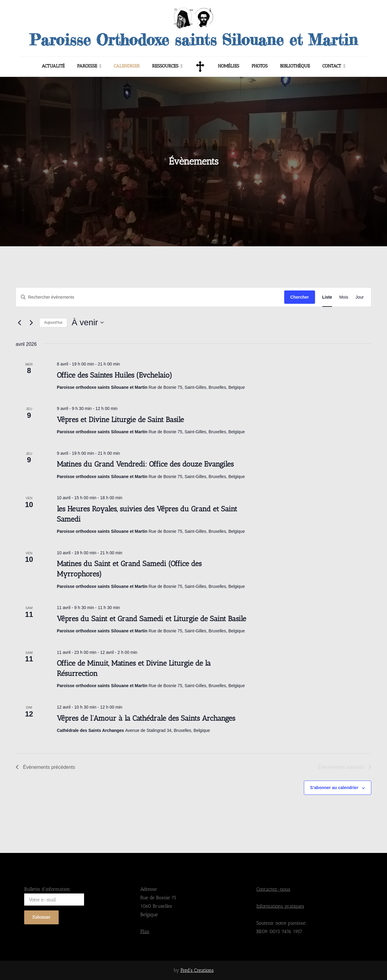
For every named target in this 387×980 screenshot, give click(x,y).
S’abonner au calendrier (334, 788)
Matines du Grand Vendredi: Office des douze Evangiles (145, 464)
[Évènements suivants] (31, 323)
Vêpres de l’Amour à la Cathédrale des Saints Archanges (146, 718)
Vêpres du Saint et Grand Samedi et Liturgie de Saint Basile (151, 619)
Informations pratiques (280, 906)
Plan (145, 931)
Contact (332, 66)
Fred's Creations (197, 970)
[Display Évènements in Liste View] (327, 297)
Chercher (299, 297)
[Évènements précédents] (19, 323)
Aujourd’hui (53, 323)
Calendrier (127, 66)
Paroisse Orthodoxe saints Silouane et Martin (193, 40)
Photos (260, 66)
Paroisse (87, 66)
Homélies (229, 66)
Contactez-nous (273, 889)
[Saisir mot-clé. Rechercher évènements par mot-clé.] (150, 297)
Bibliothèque (295, 66)
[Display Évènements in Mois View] (344, 297)
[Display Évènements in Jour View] (360, 297)
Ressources (165, 66)
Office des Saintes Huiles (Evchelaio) (115, 375)
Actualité (53, 66)
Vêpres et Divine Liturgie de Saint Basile (120, 420)
